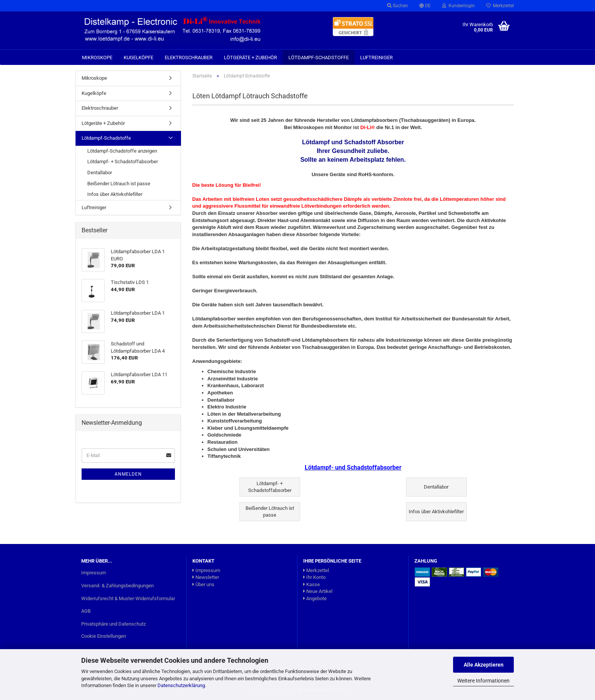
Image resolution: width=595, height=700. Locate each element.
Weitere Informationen (483, 681)
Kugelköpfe (139, 58)
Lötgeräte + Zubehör (250, 58)
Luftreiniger (376, 58)
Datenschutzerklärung (181, 685)
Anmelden (128, 474)
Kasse (312, 584)
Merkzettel (500, 6)
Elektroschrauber (189, 58)
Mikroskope (97, 58)
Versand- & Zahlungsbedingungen (117, 586)
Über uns (203, 584)
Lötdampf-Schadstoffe (319, 58)
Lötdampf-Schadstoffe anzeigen (122, 151)
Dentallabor (100, 173)
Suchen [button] (397, 6)
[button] (425, 6)
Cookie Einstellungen (104, 636)
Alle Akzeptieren (484, 665)
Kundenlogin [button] (458, 6)
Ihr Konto (314, 577)
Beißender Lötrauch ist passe (119, 184)
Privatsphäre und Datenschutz (113, 624)
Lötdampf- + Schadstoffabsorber (123, 162)
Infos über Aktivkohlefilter (115, 194)
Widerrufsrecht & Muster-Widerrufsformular (128, 598)
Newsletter (206, 577)
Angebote (315, 598)
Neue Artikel (318, 591)
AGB (86, 611)
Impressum (94, 573)
